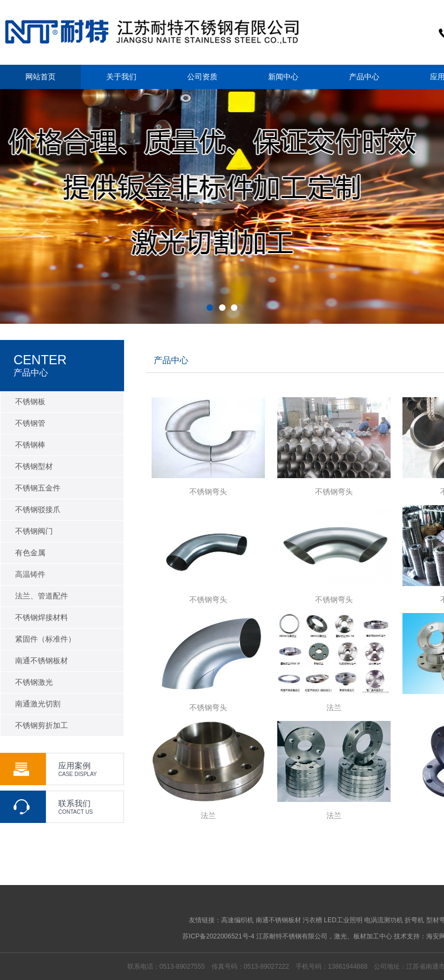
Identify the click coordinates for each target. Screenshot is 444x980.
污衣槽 (312, 920)
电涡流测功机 (384, 920)
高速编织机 (237, 920)
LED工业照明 (343, 920)
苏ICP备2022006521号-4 (218, 936)
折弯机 (414, 920)
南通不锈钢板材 (278, 920)
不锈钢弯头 (208, 492)
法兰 (334, 707)
